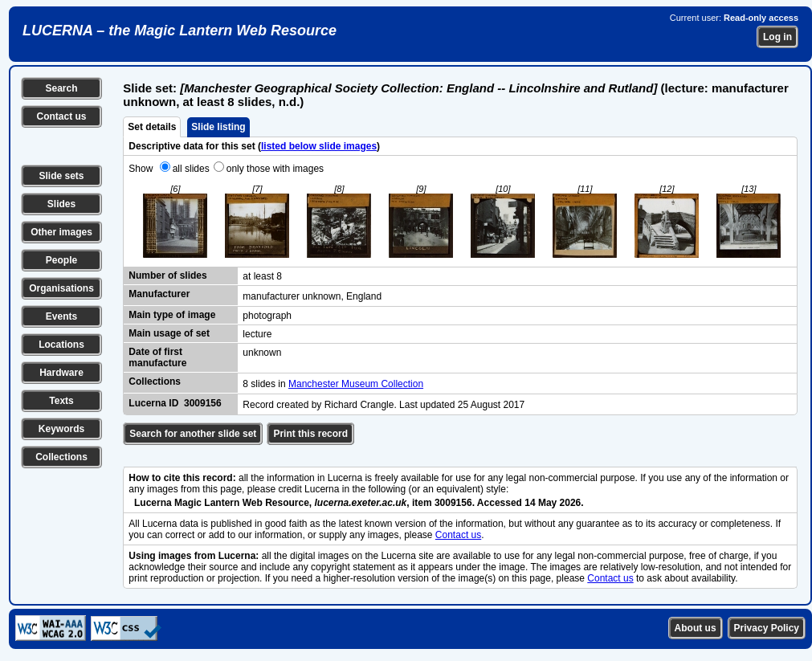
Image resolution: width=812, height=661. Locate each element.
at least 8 (262, 276)
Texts (61, 401)
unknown (262, 353)
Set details (152, 127)
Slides (61, 204)
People (61, 260)
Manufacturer (159, 294)
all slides (191, 169)
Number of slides (167, 275)
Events (61, 316)
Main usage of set (169, 333)
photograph (267, 316)
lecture (257, 334)
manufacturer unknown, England (312, 296)
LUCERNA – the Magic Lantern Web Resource (180, 31)
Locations (61, 345)
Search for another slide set (193, 434)
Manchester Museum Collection (356, 384)
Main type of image (172, 315)
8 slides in (265, 384)
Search (61, 88)
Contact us (61, 116)
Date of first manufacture (157, 357)
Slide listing (218, 127)
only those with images (275, 169)
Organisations (61, 288)
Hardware (61, 373)
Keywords (61, 429)
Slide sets (61, 176)
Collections (61, 457)
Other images (61, 232)
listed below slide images (319, 146)
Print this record (310, 434)
